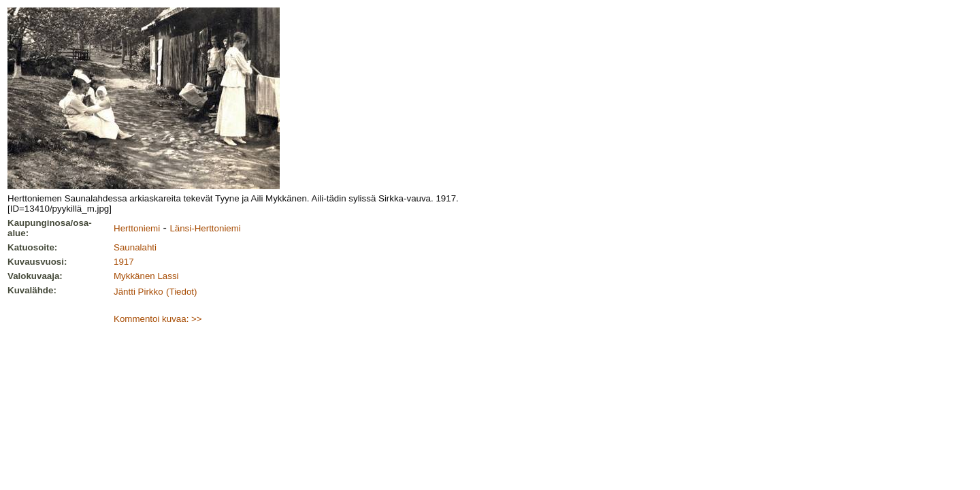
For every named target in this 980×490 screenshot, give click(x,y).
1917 (124, 262)
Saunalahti (135, 247)
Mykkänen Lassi (146, 276)
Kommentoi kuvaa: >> (158, 319)
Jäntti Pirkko (138, 292)
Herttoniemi (137, 228)
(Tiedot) (181, 292)
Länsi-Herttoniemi (205, 228)
